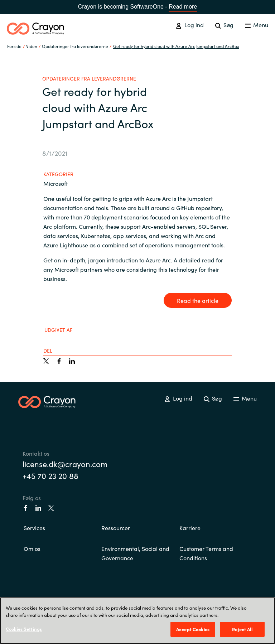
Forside (14, 46)
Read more (183, 7)
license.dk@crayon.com (65, 464)
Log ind (190, 25)
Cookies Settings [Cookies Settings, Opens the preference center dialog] (24, 629)
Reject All (242, 629)
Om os (32, 548)
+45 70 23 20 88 (50, 476)
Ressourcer (116, 528)
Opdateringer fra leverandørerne (75, 46)
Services (34, 528)
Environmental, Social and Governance (135, 553)
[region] (137, 621)
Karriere (190, 528)
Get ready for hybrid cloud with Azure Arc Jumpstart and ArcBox (176, 46)
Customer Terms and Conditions (206, 553)
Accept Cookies (193, 629)
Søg (224, 25)
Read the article (198, 300)
